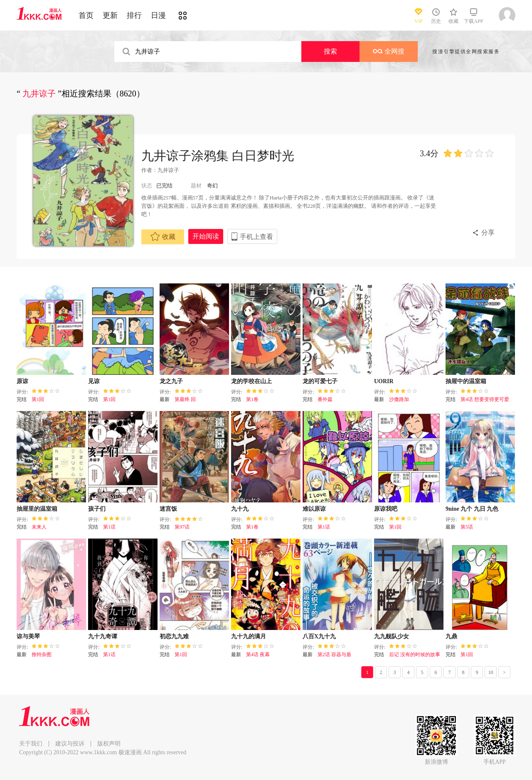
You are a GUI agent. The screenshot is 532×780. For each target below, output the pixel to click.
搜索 (330, 51)
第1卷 (252, 399)
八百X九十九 (319, 636)
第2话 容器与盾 (334, 655)
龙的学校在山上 (251, 381)
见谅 (94, 381)
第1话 (109, 527)
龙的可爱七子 (320, 381)
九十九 (240, 509)
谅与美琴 (28, 636)
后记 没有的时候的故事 (415, 655)
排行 (134, 15)
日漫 (158, 15)
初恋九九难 (174, 636)
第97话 (182, 527)
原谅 (22, 381)
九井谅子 (168, 170)
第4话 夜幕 (258, 655)
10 (491, 672)
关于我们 (31, 744)
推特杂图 (42, 655)
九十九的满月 (249, 636)
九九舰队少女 (392, 636)
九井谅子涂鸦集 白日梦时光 (218, 156)
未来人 (39, 527)
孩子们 (97, 509)
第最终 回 (185, 399)
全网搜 (389, 51)
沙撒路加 (399, 399)
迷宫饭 (168, 509)
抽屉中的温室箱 (466, 381)
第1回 (38, 399)
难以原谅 (314, 509)
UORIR (384, 381)
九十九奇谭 (103, 636)
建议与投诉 (70, 744)
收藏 (163, 236)
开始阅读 (206, 236)
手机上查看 (256, 237)
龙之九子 (171, 381)
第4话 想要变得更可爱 (485, 399)
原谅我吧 (386, 509)
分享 (488, 233)
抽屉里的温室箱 (37, 509)
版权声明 (109, 744)
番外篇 (325, 399)
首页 (86, 15)
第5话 (467, 527)
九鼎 (451, 636)
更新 (110, 15)
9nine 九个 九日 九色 (472, 509)
